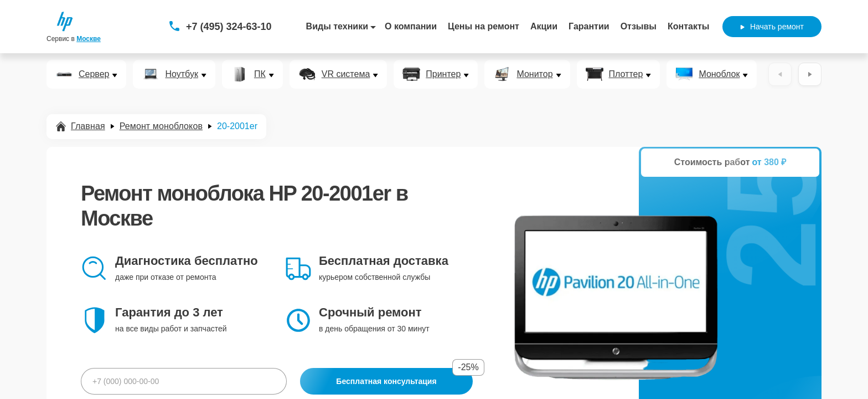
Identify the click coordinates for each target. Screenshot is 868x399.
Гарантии (589, 26)
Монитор (534, 74)
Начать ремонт (772, 27)
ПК (260, 74)
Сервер (94, 74)
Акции (544, 26)
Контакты (688, 26)
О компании (411, 26)
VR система (346, 74)
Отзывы (639, 26)
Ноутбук (181, 74)
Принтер (443, 74)
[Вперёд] (810, 74)
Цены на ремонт (484, 26)
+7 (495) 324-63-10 (229, 27)
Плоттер (626, 74)
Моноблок (719, 74)
